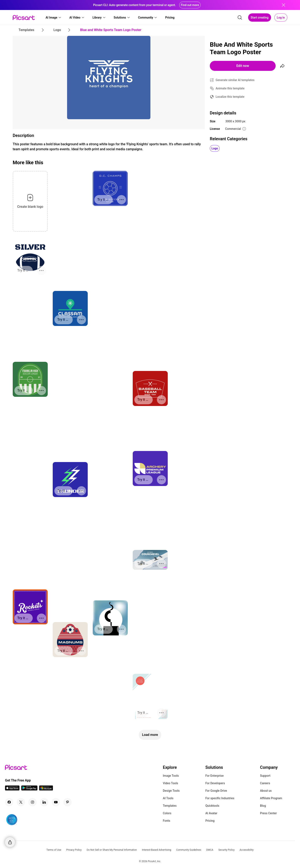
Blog (263, 806)
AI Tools (168, 798)
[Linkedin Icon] (44, 802)
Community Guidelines (189, 850)
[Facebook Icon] (9, 802)
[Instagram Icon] (32, 802)
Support (265, 776)
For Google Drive (216, 791)
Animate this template (230, 88)
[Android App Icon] (29, 789)
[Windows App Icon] (46, 789)
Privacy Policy (74, 850)
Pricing (210, 821)
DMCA (210, 850)
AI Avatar (211, 813)
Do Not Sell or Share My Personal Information (112, 850)
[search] (240, 18)
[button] (54, 18)
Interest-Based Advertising (157, 850)
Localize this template (230, 97)
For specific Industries (220, 798)
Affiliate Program (271, 798)
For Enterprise (215, 776)
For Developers (215, 783)
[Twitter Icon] (21, 802)
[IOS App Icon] (12, 789)
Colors (167, 813)
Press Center (268, 813)
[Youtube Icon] (56, 802)
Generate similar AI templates (235, 80)
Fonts (167, 821)
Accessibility (247, 850)
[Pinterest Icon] (67, 802)
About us (266, 791)
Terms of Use (54, 850)
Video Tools (171, 783)
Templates (170, 806)
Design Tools (171, 791)
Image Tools (171, 776)
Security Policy (226, 850)
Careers (265, 783)
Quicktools (212, 806)
